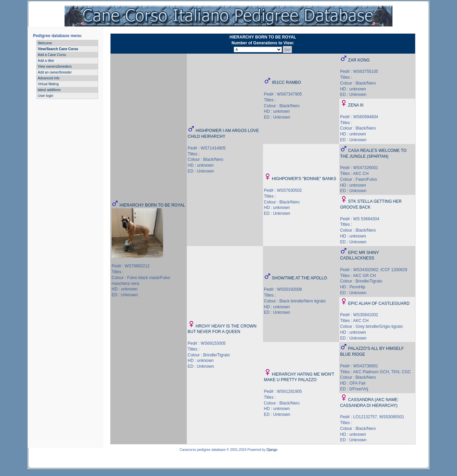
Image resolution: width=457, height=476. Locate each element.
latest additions (49, 90)
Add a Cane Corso (52, 55)
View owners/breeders (55, 67)
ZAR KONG (359, 60)
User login (45, 96)
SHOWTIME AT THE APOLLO (300, 278)
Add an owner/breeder (55, 72)
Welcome (45, 43)
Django (272, 450)
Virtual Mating (48, 84)
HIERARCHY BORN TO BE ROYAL (152, 205)
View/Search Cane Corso (58, 49)
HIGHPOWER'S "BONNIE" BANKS (304, 179)
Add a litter (46, 61)
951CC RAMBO (287, 82)
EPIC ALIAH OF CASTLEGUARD (379, 303)
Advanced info (49, 78)
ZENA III (356, 105)
